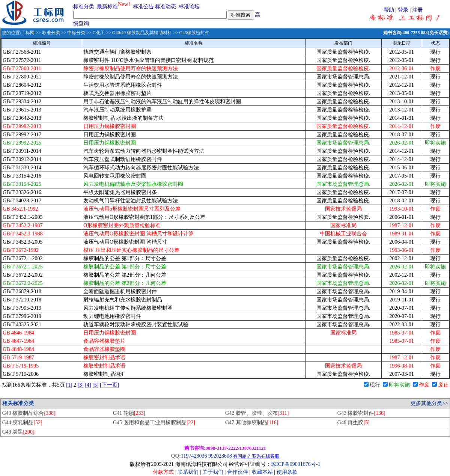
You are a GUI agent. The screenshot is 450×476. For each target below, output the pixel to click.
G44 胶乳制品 (22, 423)
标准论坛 (189, 7)
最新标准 (107, 7)
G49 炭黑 (18, 432)
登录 (403, 10)
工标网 (28, 33)
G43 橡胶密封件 (361, 413)
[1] (69, 385)
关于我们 (214, 472)
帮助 (389, 10)
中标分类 (76, 33)
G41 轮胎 (129, 413)
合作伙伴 (238, 472)
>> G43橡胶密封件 (191, 33)
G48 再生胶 (354, 423)
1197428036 (194, 456)
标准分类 (84, 7)
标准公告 (143, 7)
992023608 (220, 456)
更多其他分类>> (429, 403)
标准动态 (166, 7)
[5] (95, 385)
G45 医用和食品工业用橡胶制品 (154, 423)
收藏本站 (262, 472)
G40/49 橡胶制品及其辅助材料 (142, 33)
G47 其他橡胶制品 (252, 423)
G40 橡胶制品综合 (29, 413)
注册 (417, 10)
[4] (88, 385)
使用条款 (287, 472)
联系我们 (188, 472)
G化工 (99, 33)
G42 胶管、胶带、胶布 (257, 413)
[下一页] (109, 385)
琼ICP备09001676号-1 (296, 464)
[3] (81, 385)
